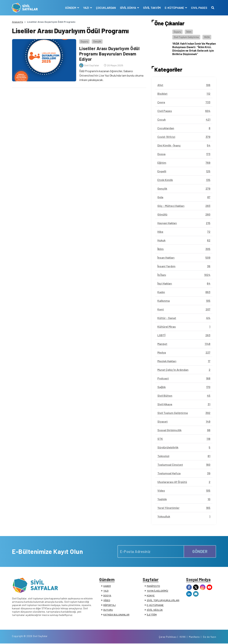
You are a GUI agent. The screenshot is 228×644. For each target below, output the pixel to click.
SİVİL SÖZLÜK (155, 610)
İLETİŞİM (152, 615)
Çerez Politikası (168, 637)
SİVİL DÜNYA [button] (128, 8)
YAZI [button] (86, 8)
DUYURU (108, 610)
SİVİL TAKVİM (152, 8)
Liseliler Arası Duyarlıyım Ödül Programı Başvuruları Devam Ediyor (109, 54)
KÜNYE (151, 596)
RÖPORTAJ (109, 605)
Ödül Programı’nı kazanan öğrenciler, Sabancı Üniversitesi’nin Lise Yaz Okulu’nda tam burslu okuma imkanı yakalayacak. (111, 75)
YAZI (106, 591)
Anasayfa (17, 22)
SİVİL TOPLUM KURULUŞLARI (163, 600)
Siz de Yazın (209, 637)
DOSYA (107, 596)
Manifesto (194, 637)
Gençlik (97, 41)
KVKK (183, 637)
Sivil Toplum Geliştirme (186, 37)
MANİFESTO (153, 586)
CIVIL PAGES (199, 8)
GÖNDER (200, 551)
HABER (107, 586)
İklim (189, 32)
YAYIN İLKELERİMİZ (157, 591)
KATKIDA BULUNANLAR (116, 615)
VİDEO (107, 600)
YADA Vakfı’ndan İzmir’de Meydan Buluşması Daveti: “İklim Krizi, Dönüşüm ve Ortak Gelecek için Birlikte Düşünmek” (194, 49)
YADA (207, 37)
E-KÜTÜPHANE (155, 605)
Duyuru (84, 41)
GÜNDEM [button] (71, 8)
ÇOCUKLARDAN (106, 8)
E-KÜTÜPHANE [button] (174, 8)
